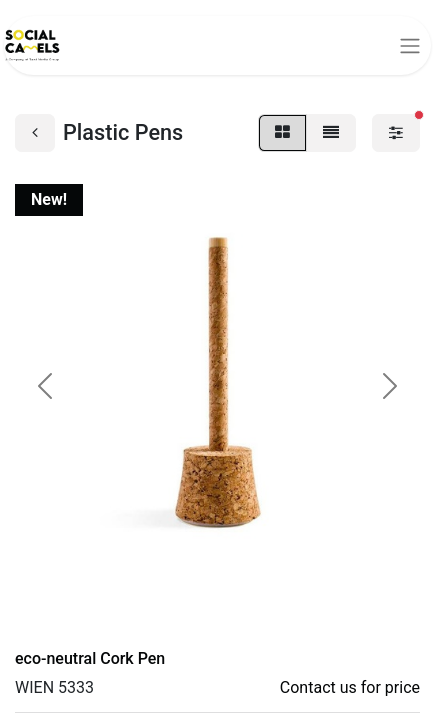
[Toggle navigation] (410, 45)
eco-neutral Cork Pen (90, 658)
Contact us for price (350, 687)
